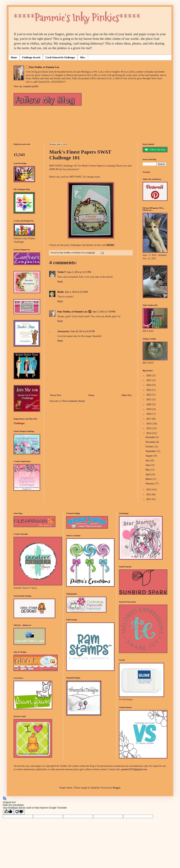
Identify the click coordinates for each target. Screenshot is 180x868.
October (150, 447)
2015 (149, 428)
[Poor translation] (19, 812)
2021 (149, 400)
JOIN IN (54, 169)
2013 (149, 490)
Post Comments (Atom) (74, 401)
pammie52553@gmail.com (134, 769)
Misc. (83, 58)
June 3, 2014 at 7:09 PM (104, 312)
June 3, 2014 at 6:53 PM (76, 292)
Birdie (61, 292)
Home (14, 58)
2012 (149, 494)
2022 (149, 395)
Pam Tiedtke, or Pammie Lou (44, 67)
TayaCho (95, 788)
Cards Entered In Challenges (60, 58)
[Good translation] (8, 812)
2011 (149, 499)
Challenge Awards (31, 58)
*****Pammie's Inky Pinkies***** (77, 18)
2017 (149, 419)
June (148, 465)
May (148, 470)
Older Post (127, 395)
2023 (149, 390)
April (148, 474)
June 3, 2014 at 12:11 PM (79, 272)
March (149, 479)
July (148, 461)
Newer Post (56, 395)
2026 (149, 376)
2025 (149, 380)
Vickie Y (62, 272)
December (151, 437)
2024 (149, 385)
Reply (60, 282)
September (151, 451)
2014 (149, 433)
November (151, 442)
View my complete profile (26, 86)
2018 (149, 414)
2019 (149, 409)
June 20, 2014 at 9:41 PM (83, 331)
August (149, 456)
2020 (149, 404)
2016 (149, 424)
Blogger (116, 788)
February (150, 484)
